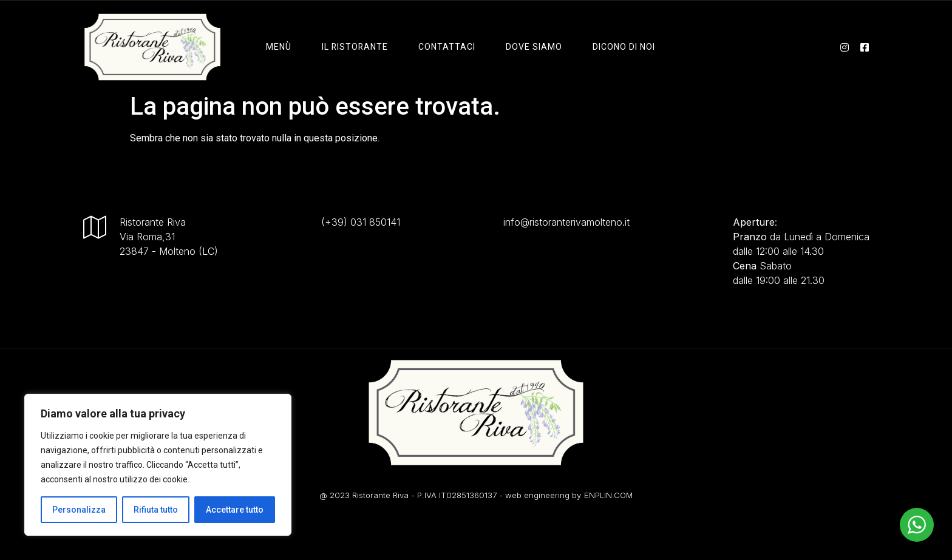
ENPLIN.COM (608, 495)
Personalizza (79, 510)
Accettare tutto (235, 510)
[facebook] (865, 47)
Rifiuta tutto (156, 510)
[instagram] (845, 47)
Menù (279, 47)
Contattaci (447, 47)
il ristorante (355, 47)
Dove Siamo (534, 47)
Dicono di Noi (624, 47)
